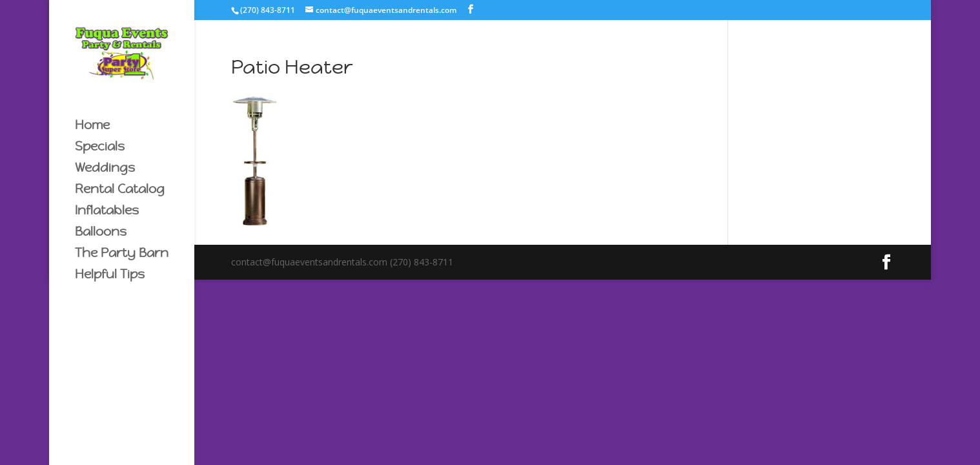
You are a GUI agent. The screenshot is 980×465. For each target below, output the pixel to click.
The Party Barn (122, 254)
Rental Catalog (120, 190)
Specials (100, 148)
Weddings (105, 169)
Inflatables (107, 212)
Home (92, 126)
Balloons (101, 233)
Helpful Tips (110, 275)
